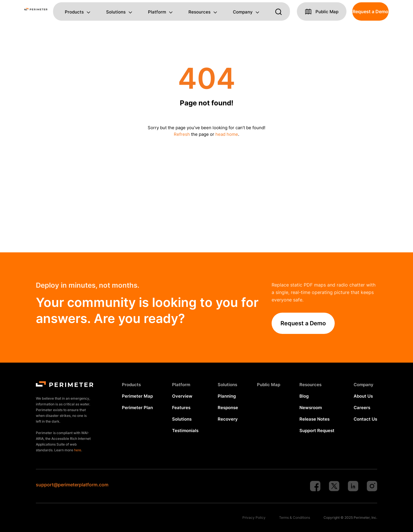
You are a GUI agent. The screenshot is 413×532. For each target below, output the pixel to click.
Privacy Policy (254, 518)
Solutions (116, 12)
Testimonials (185, 431)
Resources (199, 12)
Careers (362, 408)
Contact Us (365, 419)
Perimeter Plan (137, 408)
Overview (182, 396)
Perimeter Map (137, 396)
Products (74, 12)
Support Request (317, 431)
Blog (304, 396)
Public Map (269, 385)
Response (228, 408)
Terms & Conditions (295, 518)
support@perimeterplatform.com (72, 485)
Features (181, 408)
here (78, 450)
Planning (227, 396)
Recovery (228, 419)
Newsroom (311, 408)
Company (243, 12)
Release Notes (314, 419)
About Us (363, 396)
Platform (157, 12)
